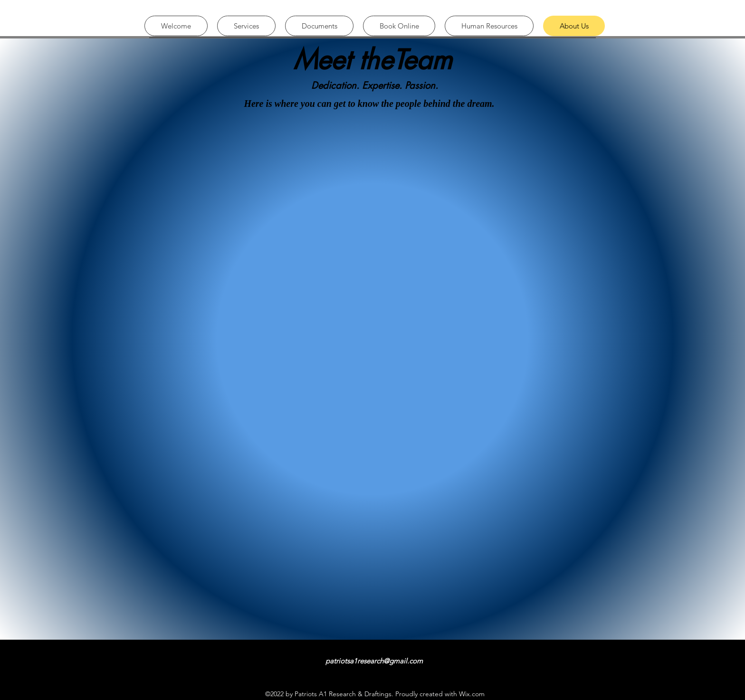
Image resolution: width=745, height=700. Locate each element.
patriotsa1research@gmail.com (374, 661)
